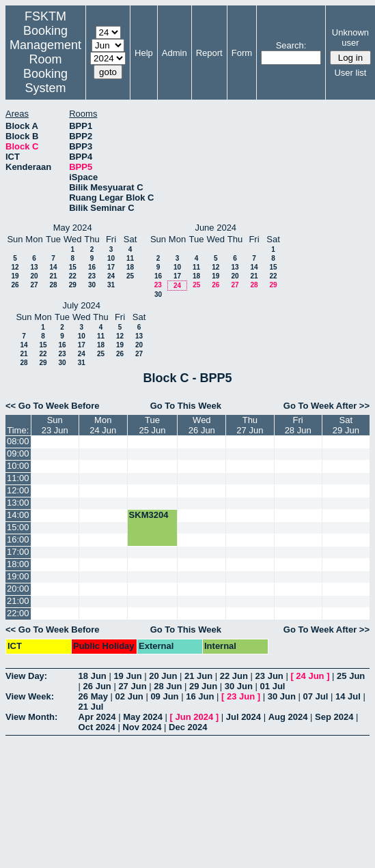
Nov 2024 (142, 727)
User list (350, 73)
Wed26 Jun (202, 425)
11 (130, 258)
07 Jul (315, 696)
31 (111, 285)
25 (130, 276)
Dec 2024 (188, 727)
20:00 (18, 589)
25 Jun (351, 676)
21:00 (18, 601)
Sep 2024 (334, 717)
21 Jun (198, 676)
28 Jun (168, 686)
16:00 (18, 539)
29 (73, 285)
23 (92, 276)
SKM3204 (149, 515)
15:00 (18, 527)
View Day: (26, 676)
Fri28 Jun (298, 425)
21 (53, 276)
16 (92, 267)
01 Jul (273, 686)
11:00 (18, 478)
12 (15, 267)
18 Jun (93, 676)
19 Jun (127, 676)
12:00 (18, 490)
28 (53, 285)
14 (53, 267)
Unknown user (350, 38)
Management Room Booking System (45, 67)
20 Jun (163, 676)
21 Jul (91, 707)
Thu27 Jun (250, 425)
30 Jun (239, 686)
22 (73, 276)
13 (34, 267)
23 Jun (269, 676)
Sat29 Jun (346, 425)
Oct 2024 (97, 727)
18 (130, 267)
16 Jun (200, 696)
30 (92, 285)
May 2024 (143, 717)
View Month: (31, 717)
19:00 (18, 576)
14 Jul (348, 696)
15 (73, 267)
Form (242, 53)
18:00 (18, 564)
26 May (93, 696)
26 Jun (97, 686)
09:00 (18, 453)
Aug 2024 (288, 717)
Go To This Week (186, 406)
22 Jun (234, 676)
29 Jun (203, 686)
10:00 (18, 466)
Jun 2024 (195, 717)
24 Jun (310, 676)
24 (111, 276)
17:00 (18, 552)
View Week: (30, 696)
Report (209, 53)
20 (34, 276)
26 (15, 285)
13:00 (18, 503)
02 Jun (129, 696)
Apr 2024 (97, 717)
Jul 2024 (244, 717)
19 (15, 276)
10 (111, 258)
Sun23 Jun (55, 425)
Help (144, 53)
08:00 (18, 441)
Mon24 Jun (103, 425)
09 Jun (164, 696)
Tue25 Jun (153, 425)
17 (111, 267)
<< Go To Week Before (53, 406)
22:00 (18, 613)
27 (34, 285)
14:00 (18, 515)
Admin (175, 53)
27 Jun (132, 686)
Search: (291, 45)
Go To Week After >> (327, 406)
